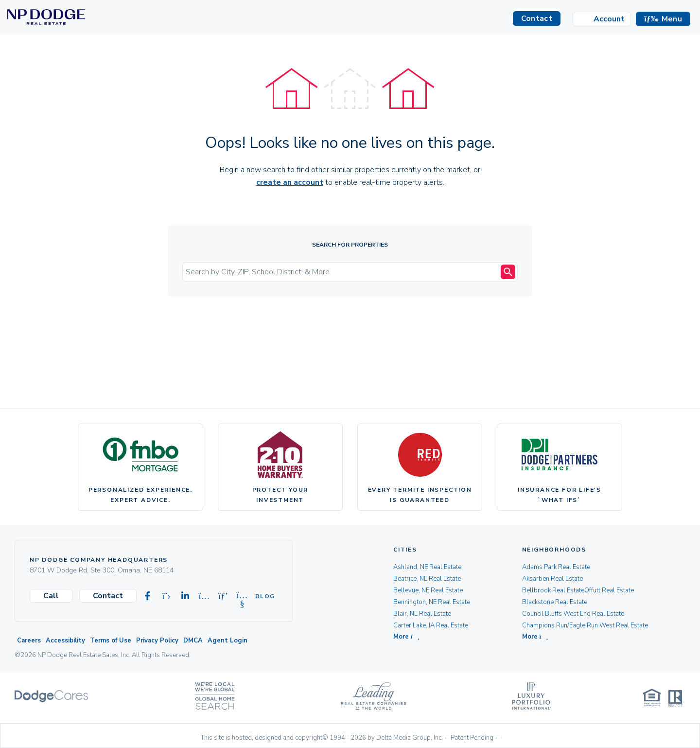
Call (51, 596)
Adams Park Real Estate (556, 567)
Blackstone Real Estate (555, 602)
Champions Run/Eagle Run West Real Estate (585, 625)
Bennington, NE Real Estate (432, 602)
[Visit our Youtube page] (242, 596)
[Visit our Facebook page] (147, 596)
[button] (663, 19)
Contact (108, 596)
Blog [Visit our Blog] (261, 596)
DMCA (193, 641)
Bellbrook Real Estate (553, 590)
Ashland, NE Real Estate (427, 567)
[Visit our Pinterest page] (223, 596)
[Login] (602, 19)
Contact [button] (537, 18)
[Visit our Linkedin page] (185, 596)
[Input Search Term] (343, 272)
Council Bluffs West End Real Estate (573, 614)
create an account (290, 182)
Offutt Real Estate (609, 590)
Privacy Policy (157, 641)
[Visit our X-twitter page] (166, 596)
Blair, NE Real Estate (422, 614)
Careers (29, 641)
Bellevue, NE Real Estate (428, 590)
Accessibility (65, 641)
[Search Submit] (508, 272)
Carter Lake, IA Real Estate (431, 625)
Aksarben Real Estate (552, 579)
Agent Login (227, 641)
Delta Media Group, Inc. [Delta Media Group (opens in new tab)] (410, 738)
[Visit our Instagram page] (204, 596)
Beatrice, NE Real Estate (427, 579)
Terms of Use (111, 641)
